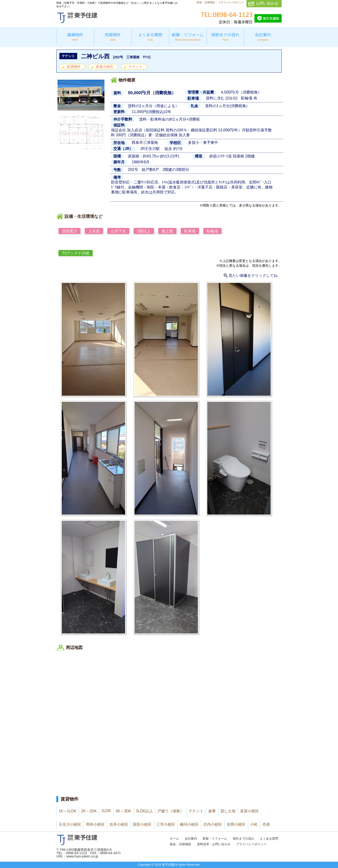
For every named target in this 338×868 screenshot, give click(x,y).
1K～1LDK (68, 811)
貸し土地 (228, 811)
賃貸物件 (74, 67)
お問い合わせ (267, 3)
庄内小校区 (213, 824)
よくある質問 (269, 839)
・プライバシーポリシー (230, 2)
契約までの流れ (244, 839)
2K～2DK (89, 811)
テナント (135, 67)
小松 (254, 824)
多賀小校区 (105, 67)
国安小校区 (142, 824)
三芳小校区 (166, 824)
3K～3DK (123, 811)
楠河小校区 (189, 824)
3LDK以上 (144, 811)
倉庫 (212, 811)
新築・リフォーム (215, 839)
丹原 (266, 824)
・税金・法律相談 (204, 2)
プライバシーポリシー (251, 844)
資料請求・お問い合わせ (214, 844)
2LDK (106, 811)
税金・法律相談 (180, 844)
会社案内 (191, 839)
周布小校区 (95, 824)
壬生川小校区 (70, 824)
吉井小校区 (119, 824)
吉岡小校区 (236, 824)
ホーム (174, 839)
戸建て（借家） (171, 811)
